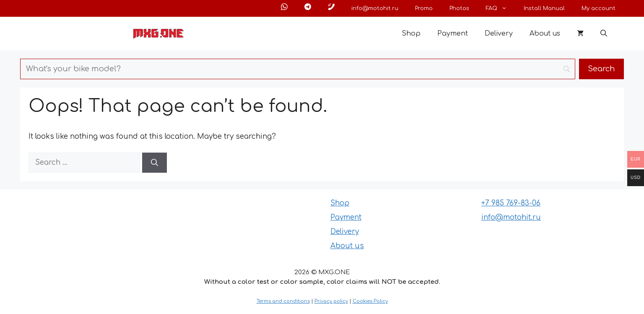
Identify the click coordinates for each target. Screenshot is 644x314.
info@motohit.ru (375, 8)
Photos (459, 8)
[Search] (155, 163)
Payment (453, 34)
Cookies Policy (370, 301)
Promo (424, 8)
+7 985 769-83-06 (511, 203)
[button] (604, 34)
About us (545, 34)
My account (599, 8)
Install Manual (544, 8)
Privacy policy (331, 301)
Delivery (499, 34)
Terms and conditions (283, 301)
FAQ (501, 8)
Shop (411, 34)
